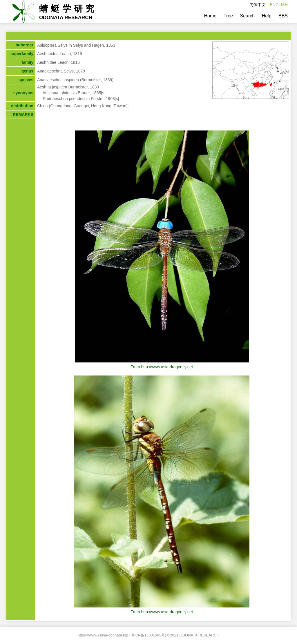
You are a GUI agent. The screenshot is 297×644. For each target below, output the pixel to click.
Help (267, 16)
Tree (228, 16)
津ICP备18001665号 (148, 635)
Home (210, 16)
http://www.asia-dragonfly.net (167, 367)
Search (247, 16)
